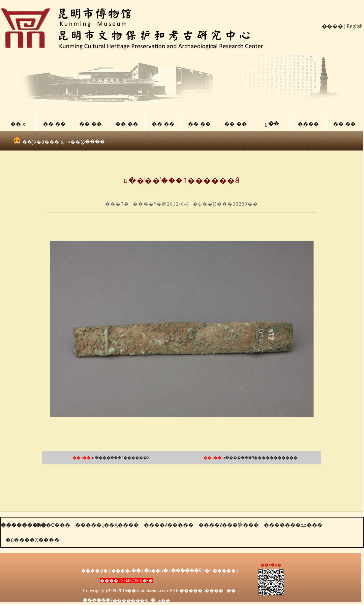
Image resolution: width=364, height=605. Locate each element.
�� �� (54, 124)
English (355, 26)
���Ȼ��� (53, 525)
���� (332, 26)
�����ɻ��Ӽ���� (107, 525)
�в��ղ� (156, 571)
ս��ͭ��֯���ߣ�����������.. (261, 458)
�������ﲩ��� (293, 525)
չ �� (272, 124)
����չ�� (126, 571)
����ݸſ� (95, 571)
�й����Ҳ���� (32, 540)
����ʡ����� (169, 525)
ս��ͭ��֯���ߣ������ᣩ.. (122, 458)
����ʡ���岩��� (229, 525)
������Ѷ (186, 571)
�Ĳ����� (220, 571)
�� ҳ (18, 124)
